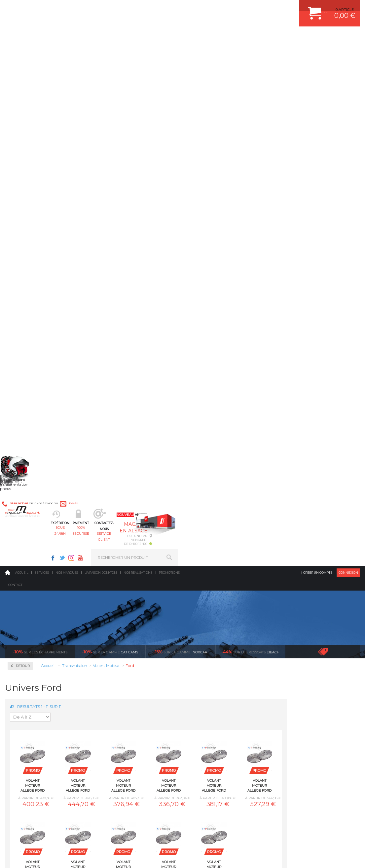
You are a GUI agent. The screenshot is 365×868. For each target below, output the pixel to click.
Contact (15, 67)
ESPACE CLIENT (293, 633)
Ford (21, 384)
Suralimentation (121, 641)
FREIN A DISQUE (209, 707)
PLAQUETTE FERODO (213, 641)
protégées (319, 571)
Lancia (23, 399)
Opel (21, 447)
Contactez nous (37, 793)
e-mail (145, 9)
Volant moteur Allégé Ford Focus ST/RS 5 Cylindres (106, 349)
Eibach (250, 134)
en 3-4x (52, 571)
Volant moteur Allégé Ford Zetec (287, 349)
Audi (21, 344)
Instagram (254, 9)
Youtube (263, 9)
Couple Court (32, 248)
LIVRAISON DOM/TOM (298, 682)
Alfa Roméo (27, 336)
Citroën (23, 368)
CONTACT (24, 856)
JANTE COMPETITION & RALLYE (222, 699)
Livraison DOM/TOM (101, 54)
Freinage (112, 674)
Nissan (23, 439)
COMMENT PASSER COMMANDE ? (309, 649)
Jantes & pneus (119, 682)
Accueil (22, 54)
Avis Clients (332, 836)
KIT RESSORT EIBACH (214, 682)
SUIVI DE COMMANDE (298, 666)
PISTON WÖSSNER (211, 649)
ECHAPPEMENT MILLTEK (217, 658)
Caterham (26, 360)
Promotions (169, 54)
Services (42, 54)
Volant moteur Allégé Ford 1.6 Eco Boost (151, 267)
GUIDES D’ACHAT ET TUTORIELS (308, 699)
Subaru (23, 479)
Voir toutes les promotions (329, 133)
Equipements (116, 707)
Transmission (117, 658)
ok (167, 755)
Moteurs (112, 633)
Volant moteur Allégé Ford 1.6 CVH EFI (106, 267)
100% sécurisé (157, 38)
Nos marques (67, 54)
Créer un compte (318, 54)
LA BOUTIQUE (18, 698)
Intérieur (113, 699)
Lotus (22, 407)
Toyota (23, 487)
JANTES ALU (206, 666)
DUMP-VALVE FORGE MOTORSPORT (227, 691)
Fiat (20, 376)
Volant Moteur (33, 317)
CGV (73, 856)
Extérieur (113, 691)
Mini (21, 423)
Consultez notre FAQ (51, 810)
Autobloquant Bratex (33, 190)
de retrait (230, 571)
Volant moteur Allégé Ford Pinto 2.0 (151, 349)
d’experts (141, 571)
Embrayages (29, 269)
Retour (96, 148)
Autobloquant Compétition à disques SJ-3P (33, 220)
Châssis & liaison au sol (127, 666)
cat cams (110, 134)
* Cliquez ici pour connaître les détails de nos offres (229, 759)
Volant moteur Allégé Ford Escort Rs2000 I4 (332, 267)
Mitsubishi (26, 431)
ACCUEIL (7, 856)
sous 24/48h (113, 38)
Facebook (235, 9)
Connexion (348, 54)
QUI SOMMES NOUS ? (24, 690)
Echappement (117, 649)
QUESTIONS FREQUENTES (303, 691)
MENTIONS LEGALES (50, 856)
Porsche (24, 463)
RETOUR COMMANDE (298, 674)
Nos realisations (138, 54)
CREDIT (110, 856)
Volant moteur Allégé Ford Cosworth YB (242, 267)
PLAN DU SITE (90, 856)
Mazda (23, 415)
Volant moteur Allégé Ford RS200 (196, 349)
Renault (24, 471)
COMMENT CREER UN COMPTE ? (308, 641)
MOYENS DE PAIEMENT (300, 658)
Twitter (244, 9)
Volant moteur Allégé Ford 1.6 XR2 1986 (196, 267)
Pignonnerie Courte (39, 290)
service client (201, 38)
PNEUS (201, 674)
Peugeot (24, 455)
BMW (22, 352)
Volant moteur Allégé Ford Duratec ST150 (287, 267)
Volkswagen (28, 495)
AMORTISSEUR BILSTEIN (217, 633)
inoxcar (180, 134)
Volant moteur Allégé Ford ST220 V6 (242, 349)
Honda (23, 392)
